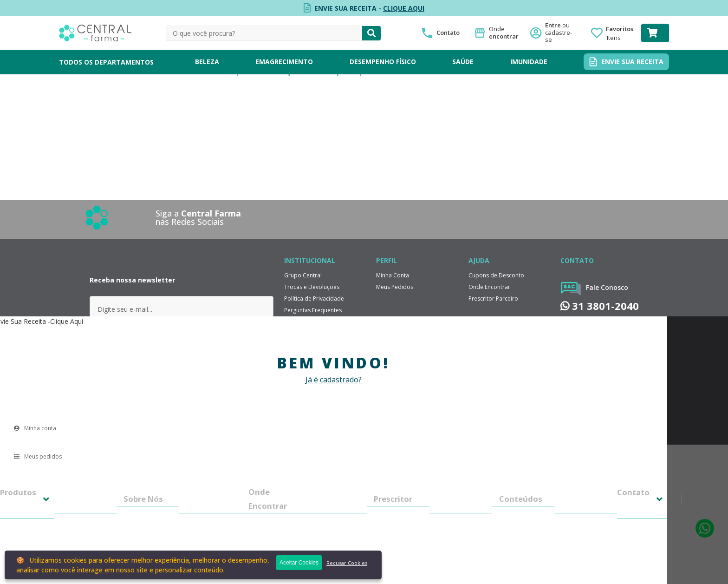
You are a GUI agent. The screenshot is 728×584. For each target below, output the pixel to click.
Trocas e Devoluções (312, 287)
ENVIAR (181, 344)
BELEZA (207, 62)
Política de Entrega (309, 322)
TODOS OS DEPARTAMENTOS (106, 62)
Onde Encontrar (489, 287)
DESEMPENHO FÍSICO (383, 62)
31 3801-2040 (600, 306)
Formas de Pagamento (314, 333)
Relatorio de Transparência (320, 345)
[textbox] (264, 33)
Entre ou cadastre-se (561, 33)
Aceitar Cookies (299, 563)
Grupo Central (303, 275)
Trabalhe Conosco (309, 357)
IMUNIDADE (529, 62)
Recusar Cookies (347, 563)
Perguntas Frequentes (313, 310)
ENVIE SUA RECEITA (632, 62)
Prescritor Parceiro (493, 299)
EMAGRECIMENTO (284, 62)
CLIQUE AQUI (404, 8)
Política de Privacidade (314, 299)
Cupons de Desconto (496, 275)
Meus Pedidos (395, 287)
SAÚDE (463, 62)
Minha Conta (393, 275)
